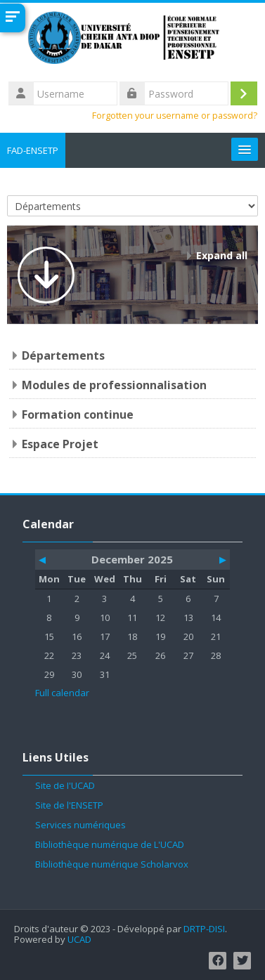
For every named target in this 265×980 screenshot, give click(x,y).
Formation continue (78, 414)
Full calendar (62, 693)
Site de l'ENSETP (69, 805)
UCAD (79, 940)
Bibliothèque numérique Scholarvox (112, 864)
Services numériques (80, 825)
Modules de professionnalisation (114, 385)
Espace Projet (60, 444)
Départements (63, 355)
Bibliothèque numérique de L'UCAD (110, 844)
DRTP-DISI (204, 929)
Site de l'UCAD (65, 785)
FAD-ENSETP (33, 150)
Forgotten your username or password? (175, 116)
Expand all (222, 255)
